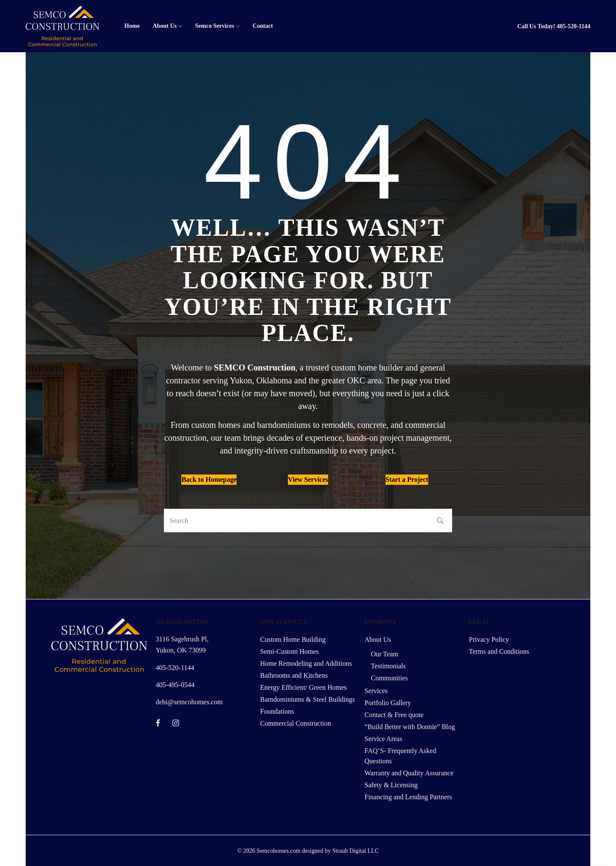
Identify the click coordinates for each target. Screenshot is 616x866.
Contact (262, 26)
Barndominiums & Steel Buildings (308, 699)
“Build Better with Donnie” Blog (410, 727)
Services (376, 691)
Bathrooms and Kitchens (294, 675)
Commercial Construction (296, 723)
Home (132, 26)
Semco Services (215, 26)
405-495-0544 (175, 685)
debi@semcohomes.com (189, 702)
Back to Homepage (209, 479)
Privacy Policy (489, 639)
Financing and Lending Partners (408, 797)
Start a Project (407, 479)
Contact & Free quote (394, 715)
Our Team (385, 654)
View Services (308, 479)
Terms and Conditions (499, 651)
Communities (389, 678)
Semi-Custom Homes (289, 651)
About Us (165, 26)
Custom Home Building (293, 639)
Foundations (277, 711)
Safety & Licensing (391, 785)
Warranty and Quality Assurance (409, 773)
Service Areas (383, 739)
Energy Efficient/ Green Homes (303, 687)
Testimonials (388, 666)
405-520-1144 (573, 26)
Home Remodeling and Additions (306, 663)
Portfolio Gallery (388, 703)
